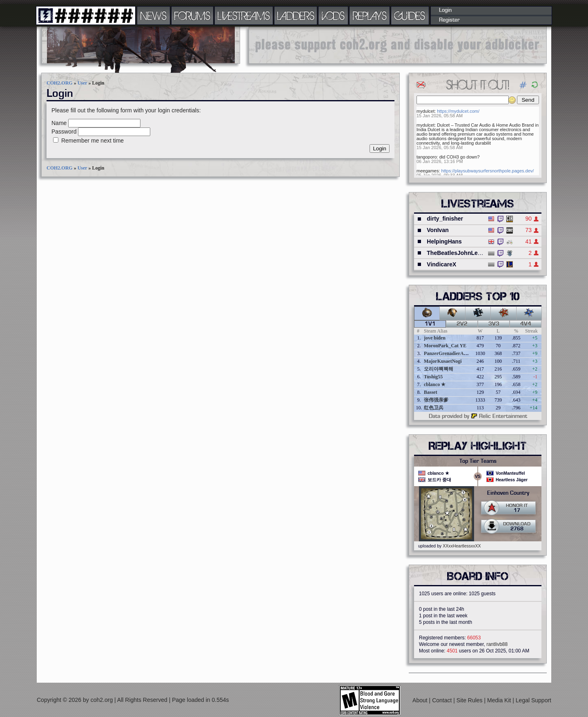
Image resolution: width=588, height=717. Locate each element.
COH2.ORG (60, 83)
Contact (443, 700)
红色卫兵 (434, 408)
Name (59, 123)
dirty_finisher (445, 219)
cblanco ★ (435, 384)
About (421, 700)
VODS (333, 16)
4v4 (526, 324)
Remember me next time (92, 141)
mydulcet (425, 111)
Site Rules (470, 700)
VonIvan (438, 230)
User (82, 83)
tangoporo (427, 157)
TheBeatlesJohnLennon (459, 253)
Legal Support (533, 700)
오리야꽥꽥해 (439, 369)
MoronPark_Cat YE (445, 346)
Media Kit (500, 700)
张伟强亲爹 (436, 400)
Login (445, 10)
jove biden (435, 338)
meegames (428, 171)
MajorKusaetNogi (443, 361)
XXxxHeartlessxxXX (462, 546)
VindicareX (441, 264)
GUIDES (410, 16)
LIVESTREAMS (244, 16)
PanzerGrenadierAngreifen (452, 353)
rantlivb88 (497, 644)
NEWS (154, 16)
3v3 (494, 324)
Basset (431, 392)
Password (64, 132)
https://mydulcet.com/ (458, 111)
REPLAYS (370, 16)
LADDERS (296, 16)
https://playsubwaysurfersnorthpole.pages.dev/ (488, 171)
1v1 (430, 324)
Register (449, 20)
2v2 (462, 324)
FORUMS (192, 16)
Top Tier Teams (478, 461)
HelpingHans (444, 241)
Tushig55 (433, 377)
